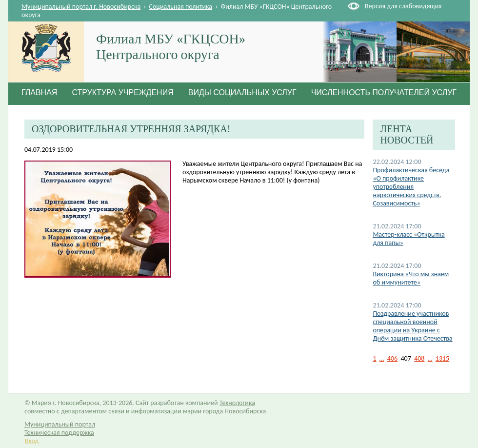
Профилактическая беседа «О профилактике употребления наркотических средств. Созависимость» (411, 187)
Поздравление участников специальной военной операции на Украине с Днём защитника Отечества (412, 326)
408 (419, 358)
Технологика (237, 403)
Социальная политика (181, 7)
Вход (32, 441)
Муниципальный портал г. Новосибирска (81, 7)
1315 (442, 358)
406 (392, 358)
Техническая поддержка (59, 433)
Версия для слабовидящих (403, 6)
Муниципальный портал (60, 424)
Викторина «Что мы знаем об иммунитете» (411, 278)
